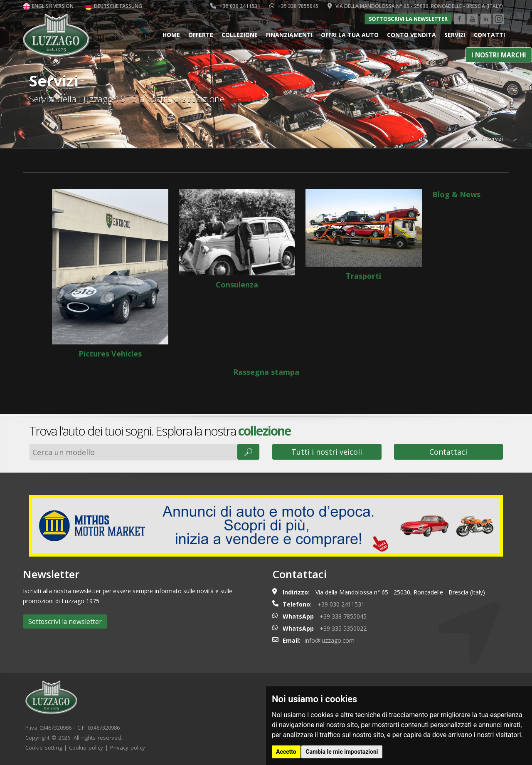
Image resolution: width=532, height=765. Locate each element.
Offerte (201, 35)
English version (48, 6)
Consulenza (237, 239)
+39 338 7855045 (294, 6)
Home (171, 35)
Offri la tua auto (350, 35)
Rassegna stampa (266, 372)
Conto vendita (411, 35)
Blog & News (456, 194)
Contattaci (448, 452)
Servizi (455, 35)
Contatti (489, 35)
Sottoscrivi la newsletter (408, 19)
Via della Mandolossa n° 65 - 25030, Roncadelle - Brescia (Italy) (415, 6)
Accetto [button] (286, 752)
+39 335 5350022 (343, 628)
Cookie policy (86, 748)
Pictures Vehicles (110, 274)
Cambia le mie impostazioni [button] (342, 752)
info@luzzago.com (330, 640)
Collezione (240, 35)
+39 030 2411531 (235, 6)
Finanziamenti (289, 35)
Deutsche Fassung (113, 6)
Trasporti (364, 235)
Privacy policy (128, 748)
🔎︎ (248, 452)
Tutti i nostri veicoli (327, 452)
